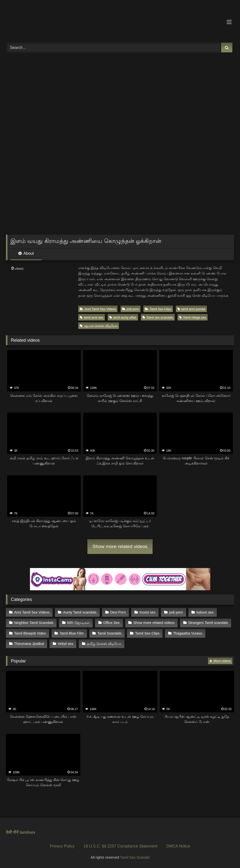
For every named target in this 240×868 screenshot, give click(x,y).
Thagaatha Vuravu (188, 633)
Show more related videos (120, 546)
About (26, 253)
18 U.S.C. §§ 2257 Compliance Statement (120, 846)
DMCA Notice (178, 846)
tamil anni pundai (191, 309)
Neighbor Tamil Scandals (34, 623)
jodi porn (131, 309)
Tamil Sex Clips (158, 309)
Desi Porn (118, 612)
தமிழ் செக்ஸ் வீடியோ (104, 644)
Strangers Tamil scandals (208, 623)
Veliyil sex (66, 644)
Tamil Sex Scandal (135, 857)
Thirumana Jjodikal (29, 644)
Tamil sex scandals (158, 317)
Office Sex (111, 623)
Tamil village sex (193, 317)
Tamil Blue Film (72, 633)
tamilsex (27, 832)
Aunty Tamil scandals (80, 612)
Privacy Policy (62, 846)
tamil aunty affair (123, 317)
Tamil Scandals (109, 633)
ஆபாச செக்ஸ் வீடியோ (98, 326)
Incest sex (147, 612)
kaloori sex (205, 612)
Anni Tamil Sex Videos (98, 309)
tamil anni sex (91, 317)
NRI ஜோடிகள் (78, 623)
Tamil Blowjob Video (30, 633)
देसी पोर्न (12, 832)
